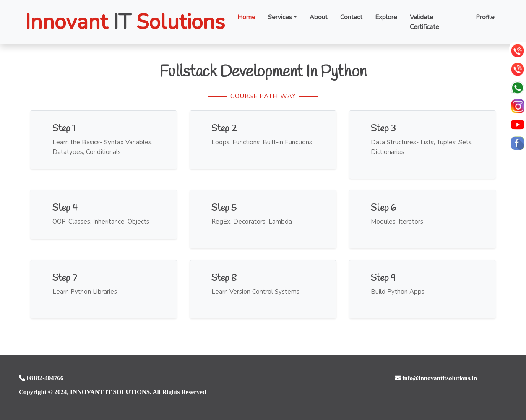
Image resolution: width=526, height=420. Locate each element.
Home (246, 17)
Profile (485, 17)
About (319, 17)
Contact (351, 17)
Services (280, 17)
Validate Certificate (424, 22)
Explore (386, 17)
